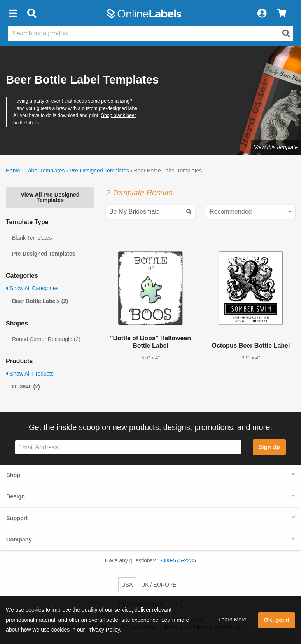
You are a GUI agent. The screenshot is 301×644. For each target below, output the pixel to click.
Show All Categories (32, 288)
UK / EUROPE (159, 585)
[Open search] (286, 33)
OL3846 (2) (26, 386)
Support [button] (17, 518)
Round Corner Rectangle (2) (46, 339)
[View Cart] (282, 14)
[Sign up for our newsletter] (128, 447)
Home (13, 171)
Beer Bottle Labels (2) (40, 301)
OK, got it (277, 620)
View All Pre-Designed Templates (50, 197)
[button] (12, 14)
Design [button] (16, 496)
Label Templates (45, 171)
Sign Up (269, 447)
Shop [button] (13, 475)
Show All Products (30, 374)
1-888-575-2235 (177, 560)
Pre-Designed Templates (99, 171)
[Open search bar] (32, 14)
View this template (276, 147)
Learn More (233, 620)
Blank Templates (32, 238)
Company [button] (19, 540)
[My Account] (262, 14)
